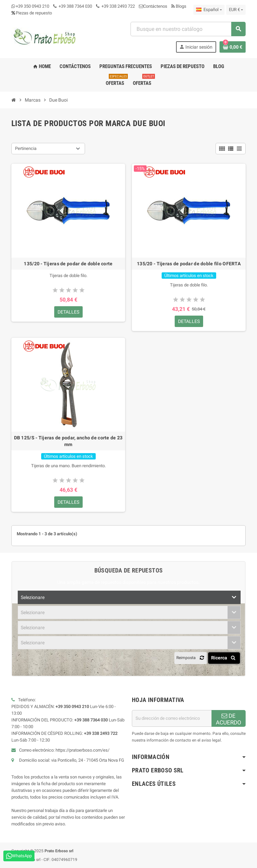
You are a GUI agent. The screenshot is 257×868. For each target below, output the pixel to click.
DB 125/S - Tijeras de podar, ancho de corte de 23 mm (68, 441)
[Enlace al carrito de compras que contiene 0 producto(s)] (233, 47)
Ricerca (224, 658)
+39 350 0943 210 (32, 6)
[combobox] (188, 29)
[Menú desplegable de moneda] (236, 10)
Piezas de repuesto (32, 13)
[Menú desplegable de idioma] (209, 10)
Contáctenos (153, 6)
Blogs (179, 6)
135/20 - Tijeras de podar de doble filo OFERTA (189, 264)
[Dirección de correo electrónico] (172, 718)
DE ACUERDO (229, 719)
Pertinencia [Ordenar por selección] (26, 148)
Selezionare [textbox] (33, 597)
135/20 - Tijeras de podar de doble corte (68, 264)
